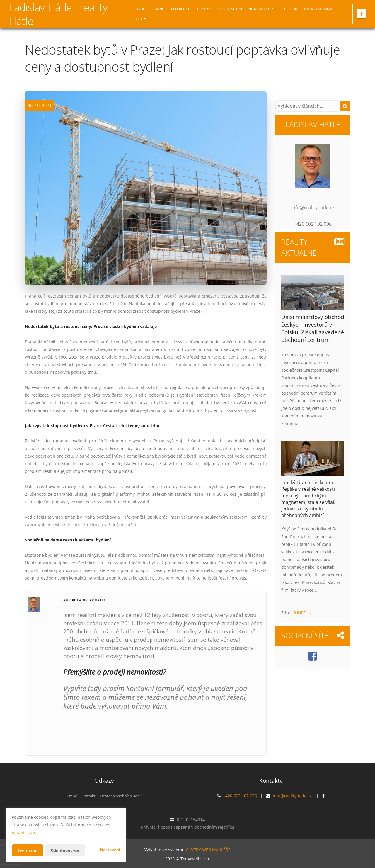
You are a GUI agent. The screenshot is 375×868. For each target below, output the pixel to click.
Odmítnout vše (67, 850)
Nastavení (110, 850)
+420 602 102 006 (240, 796)
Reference (181, 9)
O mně (158, 9)
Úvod (141, 9)
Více (141, 19)
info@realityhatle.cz (292, 796)
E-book (291, 9)
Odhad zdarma (318, 9)
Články (204, 9)
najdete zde (23, 832)
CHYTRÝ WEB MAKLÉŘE (208, 849)
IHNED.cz (303, 613)
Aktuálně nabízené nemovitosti (247, 9)
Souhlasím (28, 850)
